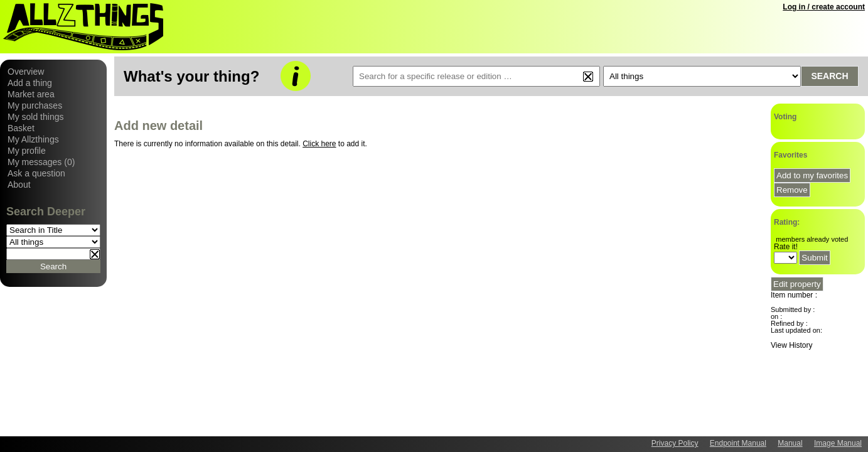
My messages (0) (41, 162)
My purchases (35, 105)
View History (791, 345)
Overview (26, 72)
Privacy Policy (675, 443)
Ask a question (36, 173)
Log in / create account (824, 7)
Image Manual (838, 443)
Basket (21, 128)
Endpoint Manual (738, 443)
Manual (790, 443)
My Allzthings (33, 139)
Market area (31, 94)
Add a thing (30, 83)
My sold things (35, 117)
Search (829, 76)
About (19, 185)
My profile (27, 151)
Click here (319, 144)
